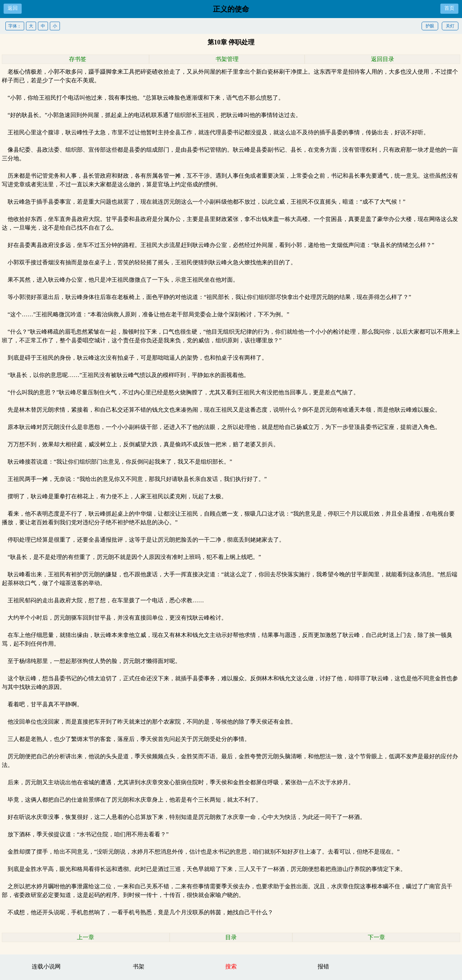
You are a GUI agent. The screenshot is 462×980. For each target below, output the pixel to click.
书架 (139, 966)
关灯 (450, 26)
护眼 (430, 26)
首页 (449, 8)
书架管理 (227, 59)
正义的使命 (231, 9)
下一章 (376, 937)
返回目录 (383, 59)
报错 (323, 966)
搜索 (231, 966)
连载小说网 (46, 966)
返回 (13, 8)
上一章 (86, 937)
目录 (231, 937)
